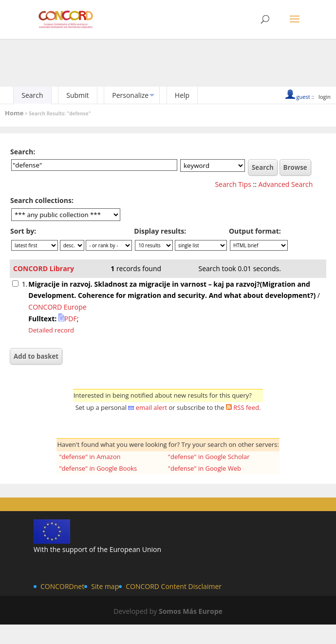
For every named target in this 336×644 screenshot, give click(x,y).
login (325, 97)
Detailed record (51, 330)
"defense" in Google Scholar (209, 457)
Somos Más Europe (191, 611)
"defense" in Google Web (205, 468)
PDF (68, 319)
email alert (151, 407)
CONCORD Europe (57, 307)
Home (14, 113)
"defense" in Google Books (98, 468)
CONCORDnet (62, 586)
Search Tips (233, 184)
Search (32, 95)
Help (182, 95)
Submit (77, 95)
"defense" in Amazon (90, 457)
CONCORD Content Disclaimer (174, 586)
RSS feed (246, 407)
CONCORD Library (44, 268)
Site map (105, 586)
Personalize (130, 95)
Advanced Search (286, 184)
